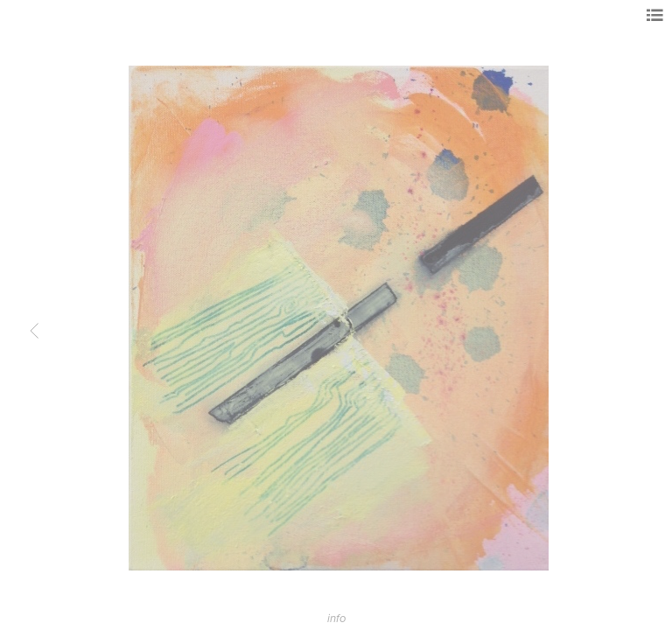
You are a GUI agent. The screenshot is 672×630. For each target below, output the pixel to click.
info (336, 619)
